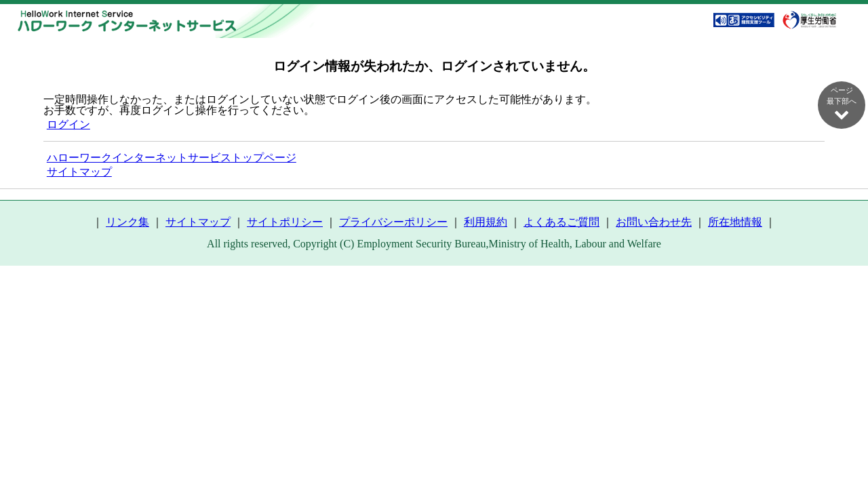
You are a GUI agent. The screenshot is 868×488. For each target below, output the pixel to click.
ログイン (68, 124)
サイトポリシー (285, 222)
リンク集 (127, 222)
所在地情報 (735, 222)
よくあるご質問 (561, 222)
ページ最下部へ (842, 104)
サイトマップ (79, 172)
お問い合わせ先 (654, 222)
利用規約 (486, 222)
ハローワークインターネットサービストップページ (172, 158)
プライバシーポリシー (393, 222)
